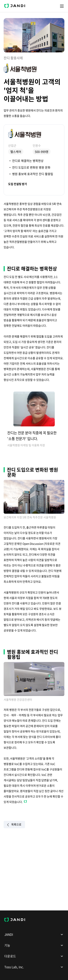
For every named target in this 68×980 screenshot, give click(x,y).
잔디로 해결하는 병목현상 (28, 161)
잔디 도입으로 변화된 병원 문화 (31, 167)
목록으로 (14, 825)
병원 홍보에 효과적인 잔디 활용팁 (33, 174)
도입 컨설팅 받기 (18, 184)
